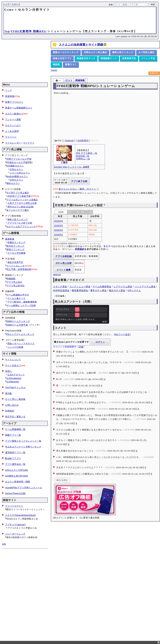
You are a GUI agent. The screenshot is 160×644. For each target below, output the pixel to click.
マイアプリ (29, 143)
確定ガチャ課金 (117, 290)
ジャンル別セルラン (20, 173)
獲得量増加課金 (80, 290)
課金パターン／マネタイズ (21, 343)
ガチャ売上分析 (64, 263)
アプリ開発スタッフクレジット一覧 (23, 441)
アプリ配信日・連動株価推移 (22, 302)
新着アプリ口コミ (14, 102)
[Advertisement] (80, 20)
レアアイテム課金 (123, 287)
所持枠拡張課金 (61, 290)
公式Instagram (14, 378)
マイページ (11, 137)
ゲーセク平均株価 (16, 253)
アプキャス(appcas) (15, 525)
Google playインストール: (72, 167)
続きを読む (62, 480)
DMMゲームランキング (18, 321)
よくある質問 (12, 131)
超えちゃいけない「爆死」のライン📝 (79, 189)
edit (4, 544)
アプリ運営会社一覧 (15, 464)
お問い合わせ (12, 405)
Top (7, 31)
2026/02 (59, 230)
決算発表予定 (129, 58)
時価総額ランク (109, 58)
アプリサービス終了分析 (20, 223)
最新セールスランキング (66, 52)
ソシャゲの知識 (15, 347)
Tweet (54, 70)
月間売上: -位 (83, 159)
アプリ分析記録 (64, 256)
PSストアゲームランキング (20, 334)
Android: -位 (83, 156)
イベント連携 (64, 270)
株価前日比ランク (86, 58)
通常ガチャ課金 (98, 290)
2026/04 (59, 221)
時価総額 (11, 279)
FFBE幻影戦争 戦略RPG (29, 31)
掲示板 (9, 393)
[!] (71, 356)
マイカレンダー (13, 143)
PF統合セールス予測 (17, 162)
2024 (87, 212)
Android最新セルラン (17, 176)
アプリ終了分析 (79, 181)
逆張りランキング (16, 249)
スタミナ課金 (60, 287)
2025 (74, 212)
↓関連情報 (80, 80)
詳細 (81, 347)
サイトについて (13, 360)
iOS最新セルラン (15, 166)
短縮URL (154, 73)
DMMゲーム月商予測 (17, 325)
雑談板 (56, 64)
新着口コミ (71, 64)
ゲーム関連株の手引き (18, 295)
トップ (6, 4)
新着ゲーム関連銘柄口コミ (19, 108)
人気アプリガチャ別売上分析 (22, 203)
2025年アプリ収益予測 (19, 196)
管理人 (9, 371)
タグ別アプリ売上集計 (18, 193)
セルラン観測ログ (14, 114)
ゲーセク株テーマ (16, 298)
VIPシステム (134, 290)
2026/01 (59, 235)
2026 (61, 212)
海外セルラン (13, 183)
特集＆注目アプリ (62, 58)
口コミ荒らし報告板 (15, 399)
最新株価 (10, 239)
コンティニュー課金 (80, 287)
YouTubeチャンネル (15, 387)
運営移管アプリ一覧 (15, 452)
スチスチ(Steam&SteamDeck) (21, 515)
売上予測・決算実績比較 (19, 269)
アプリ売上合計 (14, 282)
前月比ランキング (16, 246)
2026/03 (59, 226)
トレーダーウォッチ (15, 534)
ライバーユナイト (14, 506)
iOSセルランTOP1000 (16, 470)
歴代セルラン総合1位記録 (21, 207)
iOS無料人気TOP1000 (16, 476)
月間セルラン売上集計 (95, 52)
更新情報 (10, 96)
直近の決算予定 (15, 262)
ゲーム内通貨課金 (102, 287)
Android (69, 141)
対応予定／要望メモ (15, 417)
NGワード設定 (122, 334)
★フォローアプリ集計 (18, 210)
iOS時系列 (83, 141)
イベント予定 (148, 58)
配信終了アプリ (13, 458)
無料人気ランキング (18, 219)
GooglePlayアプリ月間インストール (24, 488)
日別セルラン (16, 169)
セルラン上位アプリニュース (21, 226)
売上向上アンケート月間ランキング (23, 447)
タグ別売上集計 (147, 52)
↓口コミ (68, 80)
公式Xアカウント (16, 375)
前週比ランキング (16, 242)
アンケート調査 (13, 119)
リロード (16, 4)
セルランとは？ (13, 125)
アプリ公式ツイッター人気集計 (22, 200)
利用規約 (10, 411)
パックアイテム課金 (145, 287)
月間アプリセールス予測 (19, 159)
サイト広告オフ (13, 365)
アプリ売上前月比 (16, 286)
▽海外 (64, 162)
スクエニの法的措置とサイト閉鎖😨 (83, 45)
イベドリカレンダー (17, 266)
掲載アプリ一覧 (13, 435)
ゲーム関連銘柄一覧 (15, 429)
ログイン (100, 342)
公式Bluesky (13, 382)
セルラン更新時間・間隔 (18, 482)
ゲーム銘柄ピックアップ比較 (21, 305)
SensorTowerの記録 (15, 493)
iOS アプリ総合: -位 (87, 153)
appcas (57, 275)
